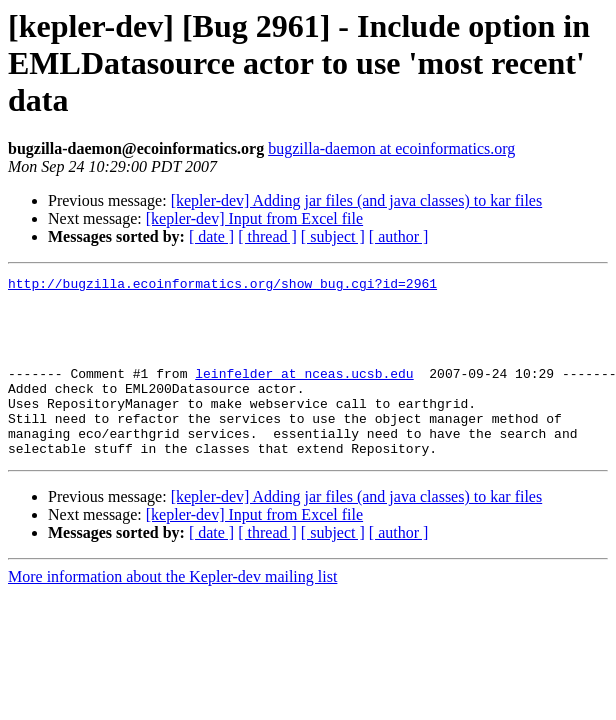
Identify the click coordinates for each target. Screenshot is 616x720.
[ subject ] (333, 236)
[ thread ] (267, 236)
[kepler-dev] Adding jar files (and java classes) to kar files (357, 200)
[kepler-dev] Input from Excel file (254, 218)
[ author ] (399, 236)
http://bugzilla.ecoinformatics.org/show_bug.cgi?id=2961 (222, 286)
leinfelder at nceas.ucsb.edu (304, 394)
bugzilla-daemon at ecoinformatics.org (391, 148)
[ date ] (211, 236)
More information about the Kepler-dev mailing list (172, 612)
